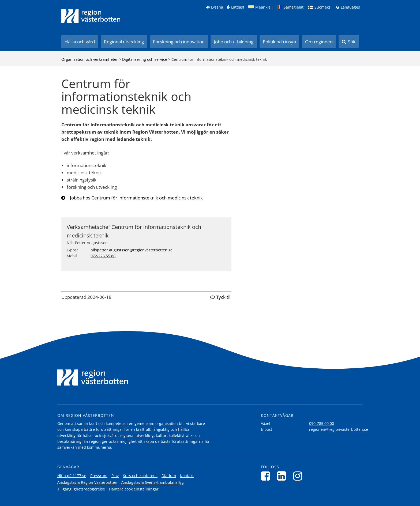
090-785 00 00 (322, 423)
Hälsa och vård (80, 42)
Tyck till (224, 297)
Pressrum (99, 476)
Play (115, 476)
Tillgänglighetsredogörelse (81, 489)
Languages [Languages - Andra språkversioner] (350, 7)
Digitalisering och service (145, 59)
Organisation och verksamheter (90, 59)
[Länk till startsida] (91, 16)
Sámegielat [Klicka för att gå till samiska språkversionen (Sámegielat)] (294, 7)
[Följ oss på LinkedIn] (283, 476)
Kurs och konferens (140, 476)
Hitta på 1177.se (72, 476)
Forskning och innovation (179, 42)
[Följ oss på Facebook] (267, 476)
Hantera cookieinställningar (134, 489)
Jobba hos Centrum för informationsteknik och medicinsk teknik (136, 198)
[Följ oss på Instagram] (299, 476)
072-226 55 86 (103, 256)
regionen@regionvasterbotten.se (339, 429)
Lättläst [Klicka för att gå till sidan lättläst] (238, 7)
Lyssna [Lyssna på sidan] (217, 7)
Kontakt (187, 476)
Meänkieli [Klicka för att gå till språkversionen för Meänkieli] (264, 7)
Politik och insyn (279, 42)
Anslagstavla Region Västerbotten (87, 482)
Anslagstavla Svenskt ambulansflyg (153, 482)
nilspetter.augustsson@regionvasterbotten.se (132, 250)
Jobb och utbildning (234, 42)
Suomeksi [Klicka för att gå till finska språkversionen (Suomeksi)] (323, 7)
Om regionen (319, 42)
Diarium (169, 476)
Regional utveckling (124, 42)
